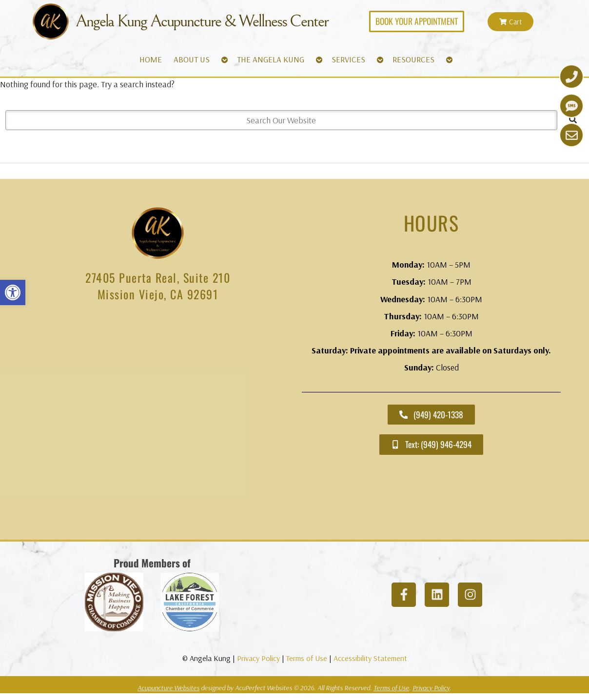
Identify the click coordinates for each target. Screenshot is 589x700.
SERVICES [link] (348, 59)
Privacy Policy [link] (258, 658)
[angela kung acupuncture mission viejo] (158, 422)
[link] (13, 292)
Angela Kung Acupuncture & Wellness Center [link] (202, 21)
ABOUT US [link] (192, 59)
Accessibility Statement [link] (370, 658)
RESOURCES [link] (413, 59)
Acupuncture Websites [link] (168, 688)
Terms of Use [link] (307, 658)
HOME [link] (151, 59)
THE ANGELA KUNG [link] (271, 59)
